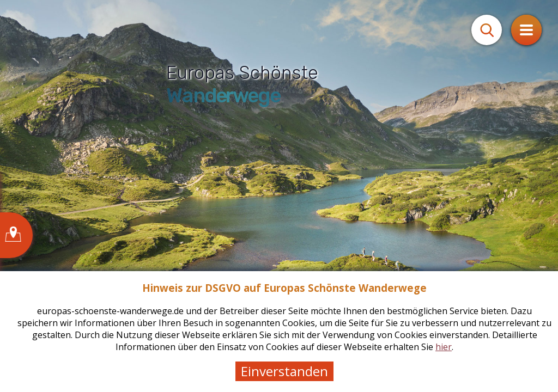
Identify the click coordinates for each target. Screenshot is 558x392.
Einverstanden (284, 371)
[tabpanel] (279, 196)
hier (444, 347)
